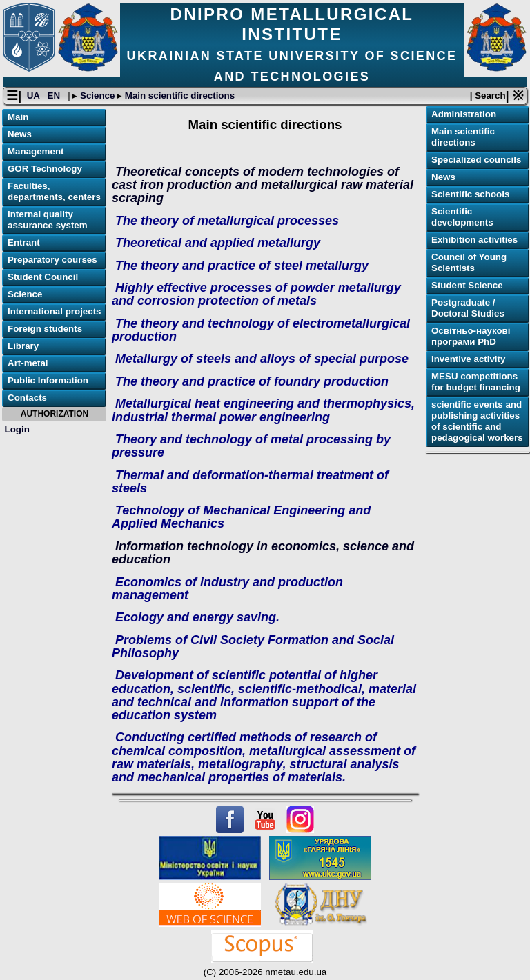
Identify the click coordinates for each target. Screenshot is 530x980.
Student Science (467, 285)
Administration (464, 114)
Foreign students (45, 329)
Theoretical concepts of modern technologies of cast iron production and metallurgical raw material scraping (263, 185)
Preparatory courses (52, 260)
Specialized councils (476, 160)
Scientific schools (470, 194)
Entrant (24, 242)
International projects (55, 311)
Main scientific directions (178, 96)
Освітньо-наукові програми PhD (471, 336)
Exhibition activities (474, 240)
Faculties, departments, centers (54, 191)
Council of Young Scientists (469, 262)
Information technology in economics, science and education (263, 553)
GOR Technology (45, 169)
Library (23, 346)
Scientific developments (462, 217)
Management (36, 151)
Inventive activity (468, 359)
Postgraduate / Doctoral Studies (468, 308)
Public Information (48, 380)
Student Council (43, 277)
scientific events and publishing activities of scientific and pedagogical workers (477, 421)
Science (97, 96)
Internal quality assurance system (48, 220)
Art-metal (28, 363)
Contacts (27, 398)
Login (17, 429)
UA (35, 96)
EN (55, 96)
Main (18, 117)
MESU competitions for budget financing (476, 382)
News (20, 134)
